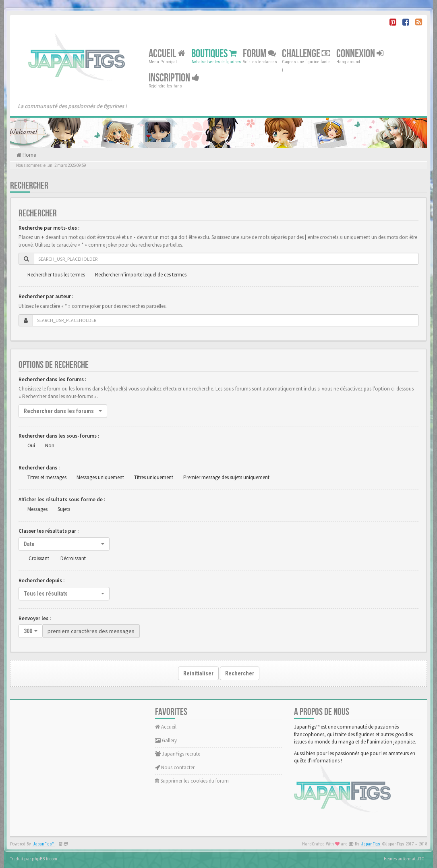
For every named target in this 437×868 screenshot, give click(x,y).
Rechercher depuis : (41, 580)
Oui (31, 445)
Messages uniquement (100, 477)
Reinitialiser (198, 673)
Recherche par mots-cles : (49, 228)
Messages (37, 509)
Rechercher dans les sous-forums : (59, 436)
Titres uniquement (154, 477)
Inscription (174, 78)
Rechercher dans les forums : (52, 379)
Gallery (166, 740)
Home (29, 155)
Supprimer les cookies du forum (192, 781)
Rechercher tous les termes (56, 275)
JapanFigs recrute (178, 754)
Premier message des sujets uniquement (226, 477)
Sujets (64, 509)
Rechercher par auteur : (46, 296)
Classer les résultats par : (49, 531)
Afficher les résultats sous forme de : (62, 499)
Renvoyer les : (35, 618)
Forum (259, 54)
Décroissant (73, 558)
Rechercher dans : (39, 468)
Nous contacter (175, 767)
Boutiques (214, 54)
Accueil (167, 54)
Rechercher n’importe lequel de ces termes (141, 275)
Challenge (306, 54)
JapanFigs (371, 844)
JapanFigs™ (44, 844)
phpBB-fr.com (45, 859)
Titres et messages (47, 477)
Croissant (39, 558)
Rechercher (240, 673)
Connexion (360, 54)
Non (50, 445)
